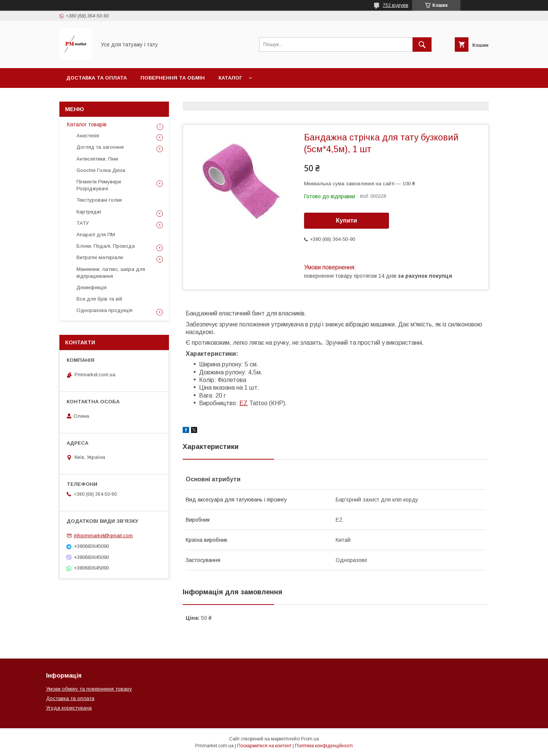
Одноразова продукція (104, 310)
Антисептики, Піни (97, 159)
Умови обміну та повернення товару (89, 689)
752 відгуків (396, 5)
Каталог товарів (87, 124)
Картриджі (89, 212)
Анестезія (88, 136)
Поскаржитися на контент (264, 746)
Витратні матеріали (100, 257)
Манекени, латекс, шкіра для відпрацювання (111, 273)
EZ (244, 403)
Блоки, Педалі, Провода (106, 246)
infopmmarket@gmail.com (103, 536)
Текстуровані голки (99, 200)
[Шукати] (422, 45)
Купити (347, 220)
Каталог (230, 78)
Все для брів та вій (99, 299)
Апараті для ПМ (96, 235)
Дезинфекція (92, 287)
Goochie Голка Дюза (101, 170)
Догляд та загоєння (100, 147)
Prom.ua (310, 739)
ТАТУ (83, 223)
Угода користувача (69, 708)
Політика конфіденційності (324, 746)
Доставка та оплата (96, 78)
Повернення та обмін (173, 78)
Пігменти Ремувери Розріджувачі (99, 185)
